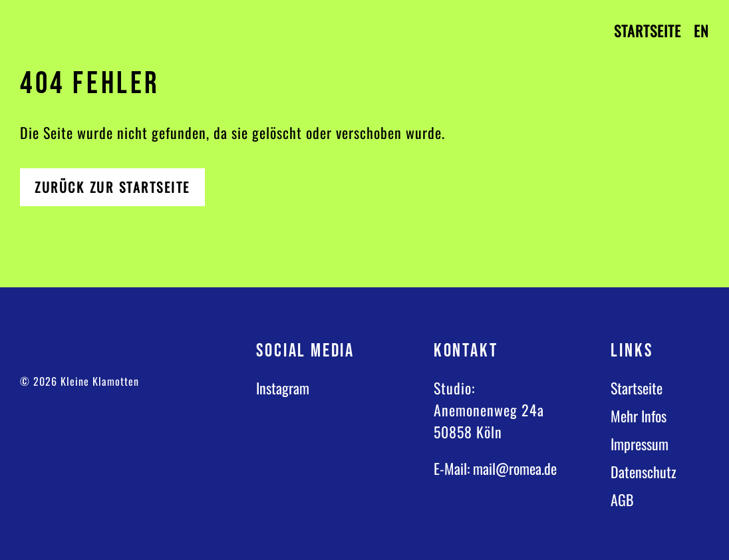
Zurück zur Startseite (112, 187)
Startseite (648, 31)
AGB (622, 499)
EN (701, 31)
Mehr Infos (639, 416)
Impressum (640, 444)
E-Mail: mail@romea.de (495, 468)
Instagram (283, 388)
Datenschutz (644, 472)
